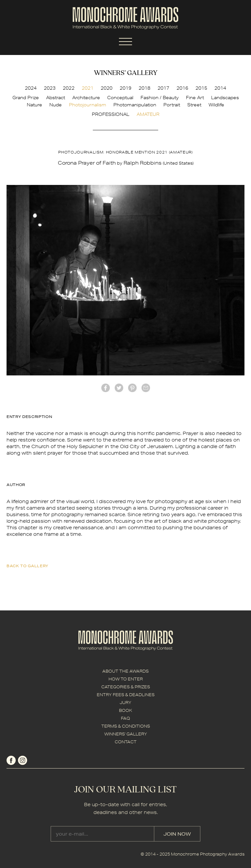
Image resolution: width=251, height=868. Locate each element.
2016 (182, 88)
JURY (125, 703)
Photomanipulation (135, 105)
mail (146, 388)
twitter (119, 388)
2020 (107, 88)
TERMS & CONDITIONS (126, 726)
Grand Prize (26, 98)
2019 (125, 88)
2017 (163, 88)
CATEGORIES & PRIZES (126, 687)
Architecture (86, 98)
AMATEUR (148, 114)
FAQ (125, 718)
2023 (50, 88)
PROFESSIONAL (111, 114)
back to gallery (27, 566)
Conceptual (120, 98)
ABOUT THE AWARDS (125, 671)
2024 (31, 88)
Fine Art (195, 98)
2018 (144, 88)
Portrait (172, 105)
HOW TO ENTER (126, 679)
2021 (88, 88)
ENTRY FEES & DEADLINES (126, 695)
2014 (220, 88)
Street (194, 105)
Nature (34, 105)
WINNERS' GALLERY (126, 734)
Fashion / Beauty (160, 98)
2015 (201, 88)
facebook (106, 388)
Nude (56, 105)
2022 (69, 88)
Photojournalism (88, 105)
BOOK (125, 710)
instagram (23, 760)
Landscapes (225, 98)
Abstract (56, 98)
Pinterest (132, 388)
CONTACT (126, 742)
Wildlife (216, 105)
